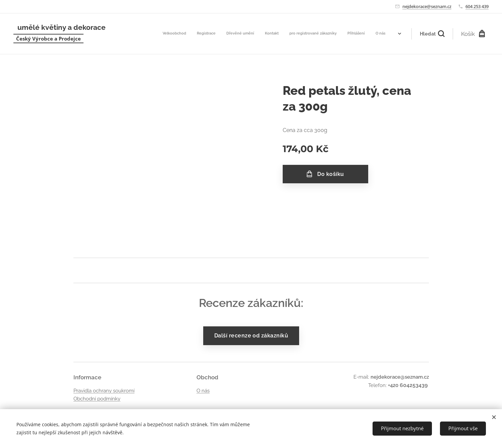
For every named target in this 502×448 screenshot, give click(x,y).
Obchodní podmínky (97, 399)
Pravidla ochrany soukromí (104, 391)
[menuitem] (326, 34)
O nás (203, 391)
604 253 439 (477, 6)
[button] (432, 34)
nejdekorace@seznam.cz (427, 6)
